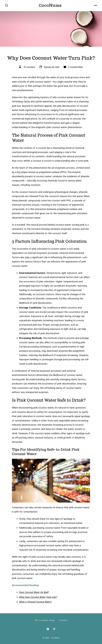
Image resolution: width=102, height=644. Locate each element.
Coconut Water (77, 67)
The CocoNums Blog (44, 620)
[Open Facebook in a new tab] (48, 629)
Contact (63, 620)
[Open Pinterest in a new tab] (54, 629)
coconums (31, 67)
